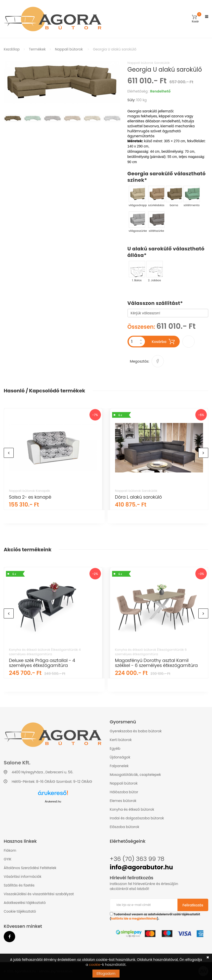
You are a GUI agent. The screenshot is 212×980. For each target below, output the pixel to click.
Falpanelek (119, 766)
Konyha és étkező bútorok (132, 809)
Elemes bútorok (123, 801)
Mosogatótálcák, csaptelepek (135, 775)
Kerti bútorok (121, 740)
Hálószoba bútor (124, 792)
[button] (195, 19)
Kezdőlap (12, 49)
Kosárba (163, 342)
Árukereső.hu (53, 801)
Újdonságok (120, 757)
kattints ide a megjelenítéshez (134, 919)
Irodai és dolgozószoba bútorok (137, 818)
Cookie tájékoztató (20, 911)
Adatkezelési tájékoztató (25, 903)
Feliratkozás (193, 905)
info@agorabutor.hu (141, 867)
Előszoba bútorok (125, 827)
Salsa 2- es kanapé (30, 497)
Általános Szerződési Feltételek (30, 868)
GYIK (8, 859)
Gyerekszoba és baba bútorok (136, 731)
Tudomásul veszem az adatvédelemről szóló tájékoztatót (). (155, 916)
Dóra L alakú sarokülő (139, 497)
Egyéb (115, 748)
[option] (62, 82)
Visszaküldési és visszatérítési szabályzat (39, 894)
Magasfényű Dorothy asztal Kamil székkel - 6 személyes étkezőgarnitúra (156, 663)
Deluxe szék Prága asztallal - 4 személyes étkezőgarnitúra (42, 663)
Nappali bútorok (69, 49)
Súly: (131, 100)
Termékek (37, 49)
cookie (95, 965)
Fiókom (10, 850)
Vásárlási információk (23, 877)
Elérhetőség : (138, 91)
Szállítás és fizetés (19, 885)
